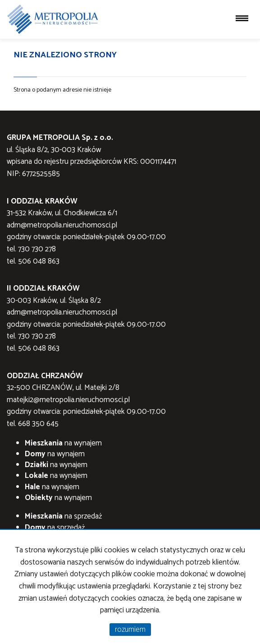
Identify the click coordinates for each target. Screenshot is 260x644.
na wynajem (63, 443)
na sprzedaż (63, 516)
